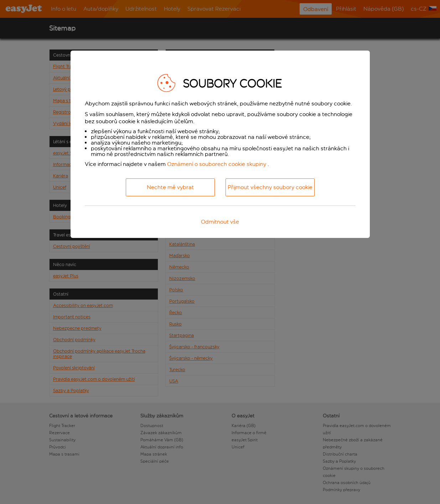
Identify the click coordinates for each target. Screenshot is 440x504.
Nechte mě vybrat (170, 187)
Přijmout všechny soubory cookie (270, 187)
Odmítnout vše (220, 222)
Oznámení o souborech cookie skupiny (217, 164)
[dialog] (220, 144)
